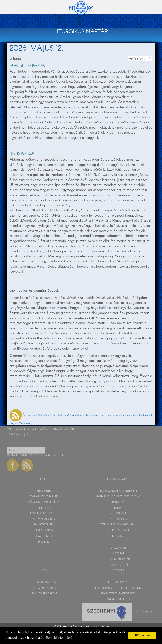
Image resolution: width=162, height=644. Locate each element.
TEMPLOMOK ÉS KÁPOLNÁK (118, 525)
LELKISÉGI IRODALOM (44, 594)
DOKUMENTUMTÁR (118, 559)
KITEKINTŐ (44, 508)
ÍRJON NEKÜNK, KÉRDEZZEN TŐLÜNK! (118, 588)
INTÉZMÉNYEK (118, 513)
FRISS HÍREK (44, 491)
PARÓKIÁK (118, 502)
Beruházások (143, 612)
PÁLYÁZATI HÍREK (44, 525)
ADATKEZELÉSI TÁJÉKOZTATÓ (118, 594)
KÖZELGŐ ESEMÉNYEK (44, 513)
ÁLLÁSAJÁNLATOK (44, 519)
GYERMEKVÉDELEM (118, 600)
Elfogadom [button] (142, 635)
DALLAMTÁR (118, 548)
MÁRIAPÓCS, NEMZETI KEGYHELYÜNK (118, 497)
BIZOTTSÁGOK (118, 519)
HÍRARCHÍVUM (44, 536)
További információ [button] (59, 638)
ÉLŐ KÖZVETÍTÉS (118, 565)
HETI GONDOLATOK (44, 588)
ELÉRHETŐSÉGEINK (118, 582)
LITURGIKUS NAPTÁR (61, 429)
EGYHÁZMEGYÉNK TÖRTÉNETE (118, 491)
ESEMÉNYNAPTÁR (44, 531)
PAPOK (118, 508)
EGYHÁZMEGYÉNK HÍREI (44, 497)
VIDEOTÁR (118, 554)
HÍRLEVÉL (44, 542)
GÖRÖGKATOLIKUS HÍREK (44, 502)
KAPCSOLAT (118, 571)
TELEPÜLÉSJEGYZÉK (118, 531)
